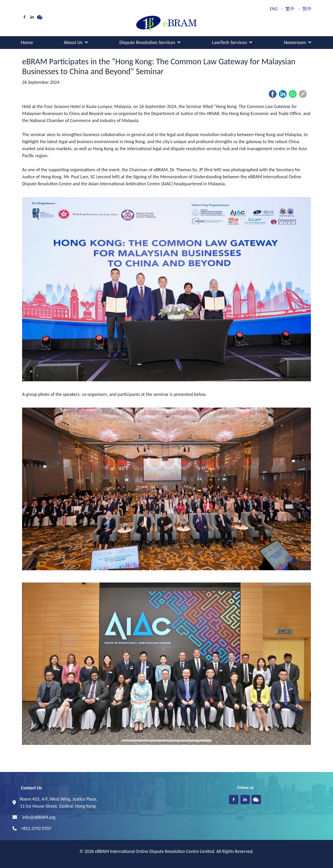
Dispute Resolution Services (147, 42)
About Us (73, 42)
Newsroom (295, 42)
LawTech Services (229, 42)
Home (27, 42)
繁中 (290, 9)
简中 (307, 9)
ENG (274, 9)
